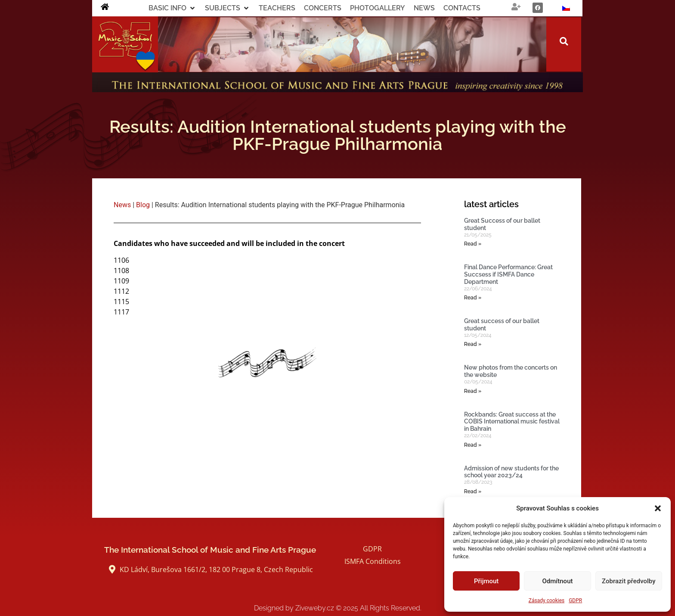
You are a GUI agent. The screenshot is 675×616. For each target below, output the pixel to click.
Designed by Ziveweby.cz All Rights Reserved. (338, 608)
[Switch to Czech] (566, 8)
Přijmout (486, 581)
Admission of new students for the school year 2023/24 (511, 472)
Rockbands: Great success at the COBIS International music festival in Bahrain (512, 422)
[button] (658, 508)
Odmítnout (558, 581)
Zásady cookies (547, 600)
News (122, 205)
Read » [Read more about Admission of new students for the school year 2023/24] (473, 492)
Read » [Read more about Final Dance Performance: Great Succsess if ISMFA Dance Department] (473, 298)
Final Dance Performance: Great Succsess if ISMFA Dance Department (508, 274)
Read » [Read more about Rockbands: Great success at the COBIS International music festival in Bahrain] (473, 445)
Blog (143, 205)
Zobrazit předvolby (629, 581)
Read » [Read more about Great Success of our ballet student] (473, 244)
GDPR (575, 600)
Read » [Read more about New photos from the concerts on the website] (473, 391)
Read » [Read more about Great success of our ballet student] (473, 344)
